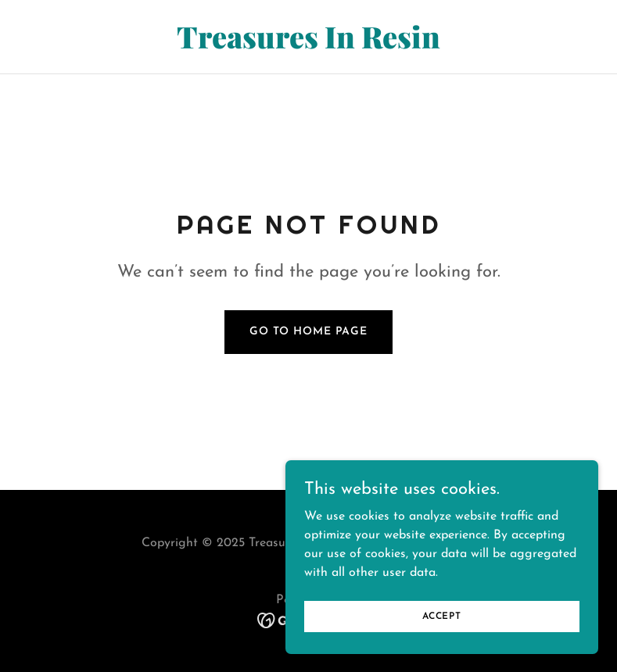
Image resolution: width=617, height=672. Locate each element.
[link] (308, 45)
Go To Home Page (308, 332)
